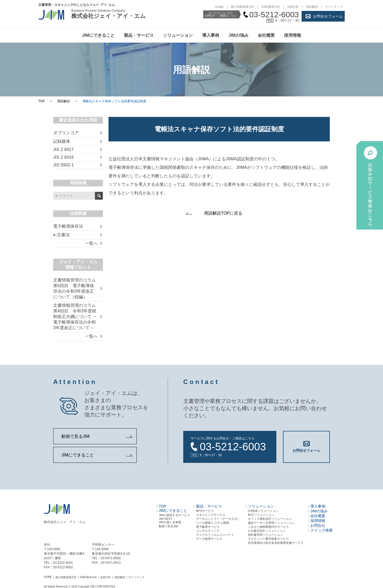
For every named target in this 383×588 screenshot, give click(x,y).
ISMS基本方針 (271, 7)
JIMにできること (98, 35)
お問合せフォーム (328, 16)
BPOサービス (205, 511)
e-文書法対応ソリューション (267, 531)
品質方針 (293, 7)
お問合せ (318, 525)
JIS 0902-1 (63, 165)
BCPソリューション (261, 515)
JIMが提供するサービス (174, 515)
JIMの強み (238, 35)
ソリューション (178, 35)
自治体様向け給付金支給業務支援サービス (276, 543)
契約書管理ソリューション (265, 535)
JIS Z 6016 (63, 157)
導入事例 (211, 35)
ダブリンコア (66, 133)
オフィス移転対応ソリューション (270, 519)
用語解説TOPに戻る (223, 213)
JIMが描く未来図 (170, 522)
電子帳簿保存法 (68, 226)
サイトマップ (334, 7)
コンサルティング (208, 531)
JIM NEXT (165, 519)
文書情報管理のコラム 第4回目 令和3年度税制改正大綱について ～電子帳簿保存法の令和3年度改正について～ (75, 317)
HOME (219, 7)
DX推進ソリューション (263, 511)
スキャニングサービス (211, 515)
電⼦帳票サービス (208, 527)
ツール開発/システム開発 (213, 523)
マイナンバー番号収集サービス (268, 539)
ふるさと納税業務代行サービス (268, 527)
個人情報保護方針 (243, 7)
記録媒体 (62, 141)
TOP (41, 101)
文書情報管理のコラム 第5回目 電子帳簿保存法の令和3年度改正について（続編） (74, 288)
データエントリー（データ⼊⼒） (218, 519)
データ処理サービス (209, 539)
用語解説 (312, 7)
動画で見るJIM (76, 436)
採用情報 (293, 35)
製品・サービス (139, 35)
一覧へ (91, 243)
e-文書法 (61, 235)
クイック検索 (322, 530)
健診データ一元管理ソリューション (271, 523)
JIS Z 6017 (63, 150)
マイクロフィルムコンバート (215, 535)
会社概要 (266, 35)
